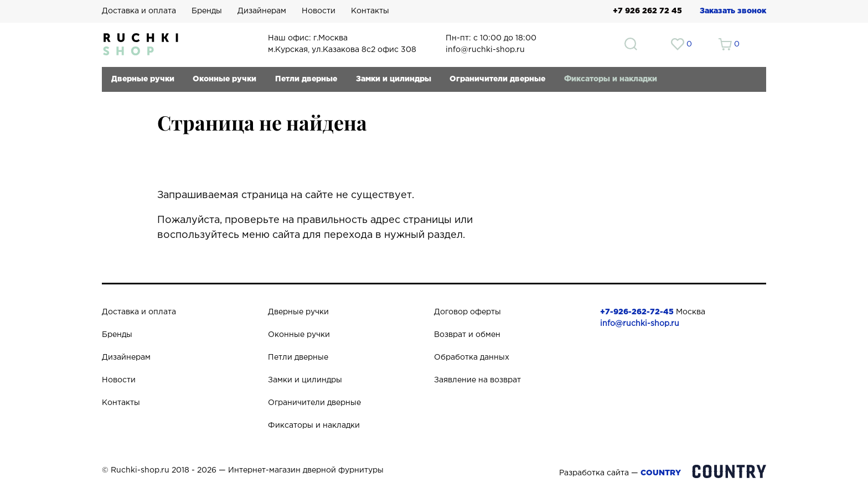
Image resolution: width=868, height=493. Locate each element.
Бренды (207, 11)
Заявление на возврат (477, 380)
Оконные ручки (224, 79)
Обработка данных (472, 357)
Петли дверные (306, 79)
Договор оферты (467, 312)
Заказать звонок (733, 11)
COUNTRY (661, 473)
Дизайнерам (262, 11)
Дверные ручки (143, 79)
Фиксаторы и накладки (611, 79)
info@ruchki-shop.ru (640, 324)
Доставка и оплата (139, 11)
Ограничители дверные (497, 79)
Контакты (370, 11)
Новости (319, 11)
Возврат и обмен (467, 335)
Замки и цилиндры (394, 79)
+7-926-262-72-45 (637, 312)
